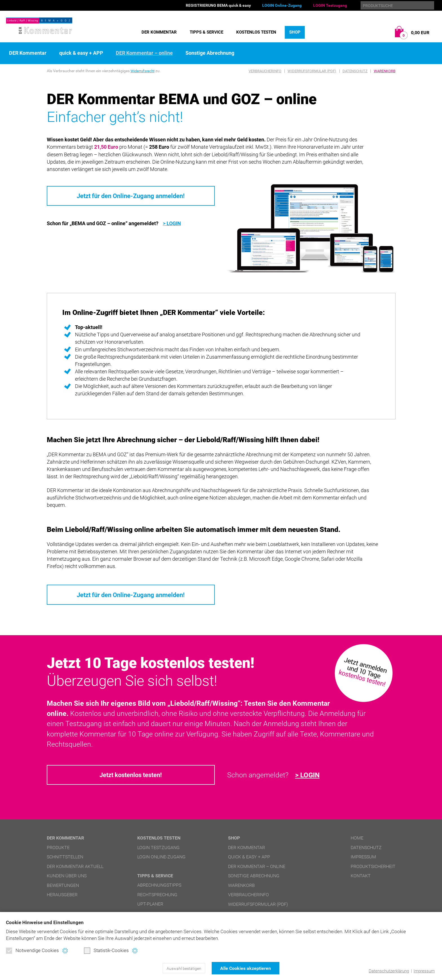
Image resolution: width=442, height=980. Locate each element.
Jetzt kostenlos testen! (131, 775)
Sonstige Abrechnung (210, 53)
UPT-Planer (150, 904)
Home (357, 838)
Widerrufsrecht (143, 71)
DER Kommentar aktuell (75, 867)
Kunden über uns (67, 876)
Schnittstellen (65, 857)
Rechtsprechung (157, 895)
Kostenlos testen (256, 32)
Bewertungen (63, 886)
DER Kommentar (159, 32)
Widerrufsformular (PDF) (312, 71)
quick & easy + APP (81, 53)
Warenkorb (385, 71)
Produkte (58, 848)
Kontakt (361, 876)
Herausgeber (62, 895)
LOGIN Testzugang (330, 5)
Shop (295, 32)
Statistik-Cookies (106, 951)
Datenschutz (355, 71)
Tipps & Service (206, 32)
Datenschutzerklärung (389, 971)
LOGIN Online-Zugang (282, 5)
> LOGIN (172, 224)
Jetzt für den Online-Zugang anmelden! (131, 196)
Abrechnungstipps (159, 885)
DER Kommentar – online (144, 53)
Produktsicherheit (373, 867)
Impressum (424, 971)
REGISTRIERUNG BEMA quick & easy (218, 5)
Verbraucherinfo (265, 71)
